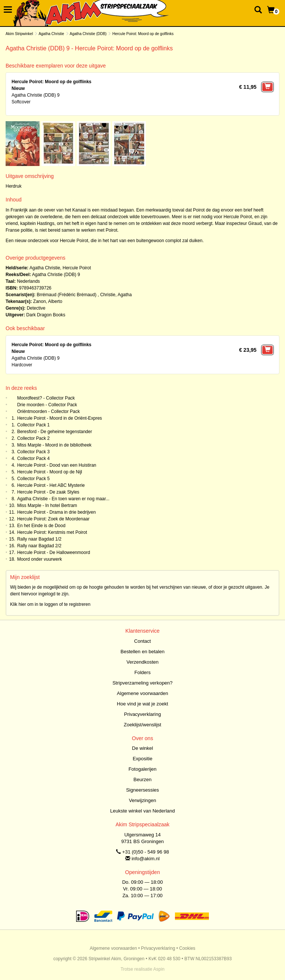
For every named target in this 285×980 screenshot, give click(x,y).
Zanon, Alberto (48, 301)
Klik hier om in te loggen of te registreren (50, 604)
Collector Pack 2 (33, 438)
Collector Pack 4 (33, 458)
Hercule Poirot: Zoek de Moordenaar (53, 519)
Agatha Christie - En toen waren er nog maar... (63, 499)
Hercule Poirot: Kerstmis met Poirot (52, 532)
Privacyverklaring (143, 714)
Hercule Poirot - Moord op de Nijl (50, 472)
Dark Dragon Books (46, 315)
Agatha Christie (51, 34)
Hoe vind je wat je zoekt (142, 704)
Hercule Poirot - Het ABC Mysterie (51, 485)
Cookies (187, 948)
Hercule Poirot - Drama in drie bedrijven (57, 512)
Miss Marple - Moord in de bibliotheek (54, 445)
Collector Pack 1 (33, 425)
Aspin (159, 969)
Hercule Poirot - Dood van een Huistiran (57, 465)
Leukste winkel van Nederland (142, 811)
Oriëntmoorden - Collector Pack (48, 411)
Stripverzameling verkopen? (142, 683)
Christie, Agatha (116, 295)
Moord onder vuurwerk (40, 559)
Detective (36, 308)
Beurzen (142, 779)
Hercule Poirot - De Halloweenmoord (54, 552)
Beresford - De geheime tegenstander (55, 432)
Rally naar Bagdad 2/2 (39, 546)
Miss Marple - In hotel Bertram (47, 505)
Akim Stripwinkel (19, 34)
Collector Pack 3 (33, 452)
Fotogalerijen (142, 769)
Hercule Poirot (77, 268)
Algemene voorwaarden (142, 693)
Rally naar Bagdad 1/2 (39, 539)
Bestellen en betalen (142, 652)
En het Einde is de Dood (41, 526)
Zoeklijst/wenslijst (142, 725)
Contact (143, 641)
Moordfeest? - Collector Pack (46, 398)
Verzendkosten (142, 662)
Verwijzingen (143, 800)
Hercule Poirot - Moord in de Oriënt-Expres (59, 418)
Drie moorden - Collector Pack (47, 405)
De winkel (142, 748)
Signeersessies (142, 790)
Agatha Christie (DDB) (88, 34)
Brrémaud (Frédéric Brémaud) (66, 295)
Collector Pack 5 (33, 479)
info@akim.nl (146, 859)
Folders (142, 672)
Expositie (143, 759)
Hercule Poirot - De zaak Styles (48, 492)
